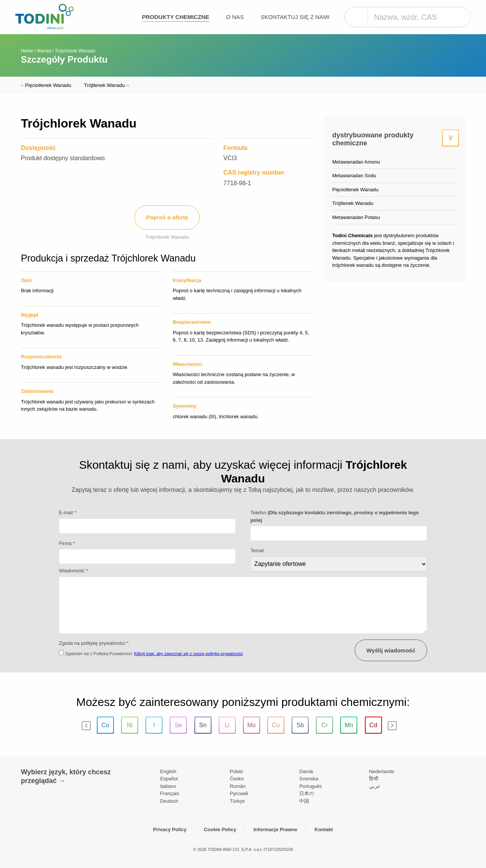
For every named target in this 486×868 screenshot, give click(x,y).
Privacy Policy (170, 829)
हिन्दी (374, 779)
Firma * (67, 543)
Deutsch (169, 801)
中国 (304, 801)
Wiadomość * (73, 571)
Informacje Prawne (275, 829)
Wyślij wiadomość (391, 650)
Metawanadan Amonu (356, 162)
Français (170, 793)
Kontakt (324, 829)
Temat (257, 551)
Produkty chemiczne (176, 17)
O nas (235, 17)
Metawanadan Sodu (354, 176)
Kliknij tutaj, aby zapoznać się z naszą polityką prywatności (188, 654)
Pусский (239, 793)
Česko (237, 779)
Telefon (335, 516)
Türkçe (237, 801)
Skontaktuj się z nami (295, 17)
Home (27, 51)
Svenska (309, 779)
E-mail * (68, 513)
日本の (307, 793)
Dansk (306, 771)
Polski (236, 771)
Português (310, 786)
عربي (375, 786)
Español (169, 779)
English (168, 771)
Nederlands (382, 771)
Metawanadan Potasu (356, 217)
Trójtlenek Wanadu (107, 85)
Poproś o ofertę (167, 217)
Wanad (44, 51)
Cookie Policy (220, 829)
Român (238, 786)
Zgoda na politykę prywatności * (94, 643)
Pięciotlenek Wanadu (47, 85)
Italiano (168, 786)
